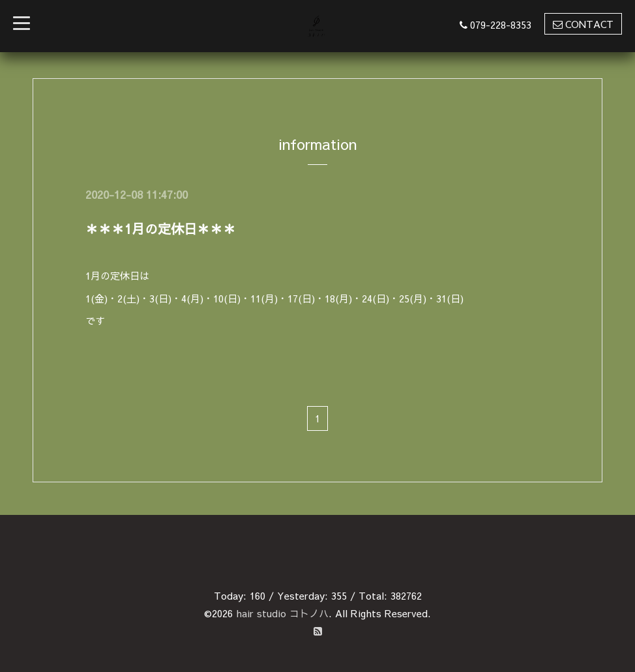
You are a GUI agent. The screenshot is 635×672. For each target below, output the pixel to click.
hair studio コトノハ (282, 613)
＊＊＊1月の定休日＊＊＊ (161, 228)
